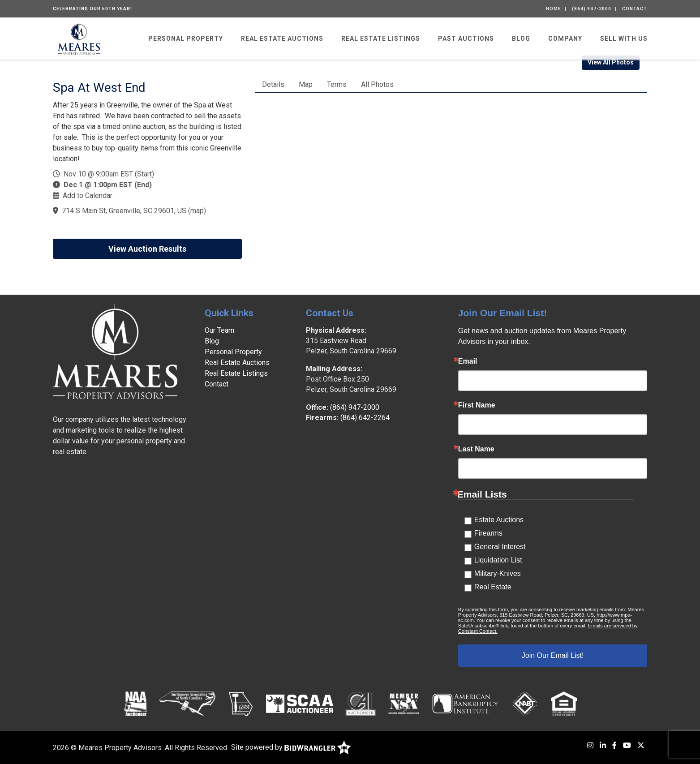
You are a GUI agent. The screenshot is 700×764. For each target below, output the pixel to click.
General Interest (500, 547)
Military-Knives (498, 573)
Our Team (219, 330)
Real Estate (493, 587)
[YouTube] (627, 745)
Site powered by (291, 747)
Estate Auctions (499, 520)
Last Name (476, 449)
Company (565, 39)
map (197, 211)
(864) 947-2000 (592, 9)
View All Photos (611, 62)
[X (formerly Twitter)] (641, 745)
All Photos (377, 84)
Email (468, 361)
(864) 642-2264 (365, 418)
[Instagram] (590, 745)
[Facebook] (614, 745)
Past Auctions (466, 39)
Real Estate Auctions (282, 39)
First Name (477, 405)
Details (273, 84)
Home (554, 9)
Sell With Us (624, 39)
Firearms (488, 533)
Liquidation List (498, 560)
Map (306, 84)
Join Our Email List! (553, 655)
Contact (635, 9)
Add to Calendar (88, 195)
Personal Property (186, 39)
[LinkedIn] (603, 745)
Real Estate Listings (381, 39)
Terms (337, 84)
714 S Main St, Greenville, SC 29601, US (124, 211)
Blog (521, 39)
